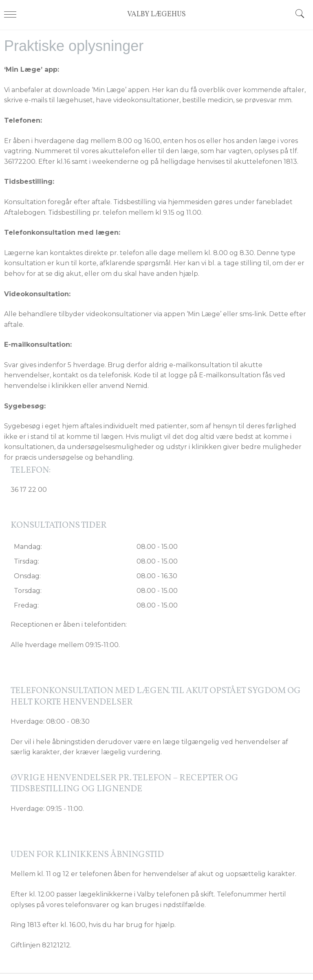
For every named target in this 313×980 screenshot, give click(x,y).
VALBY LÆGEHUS (156, 15)
